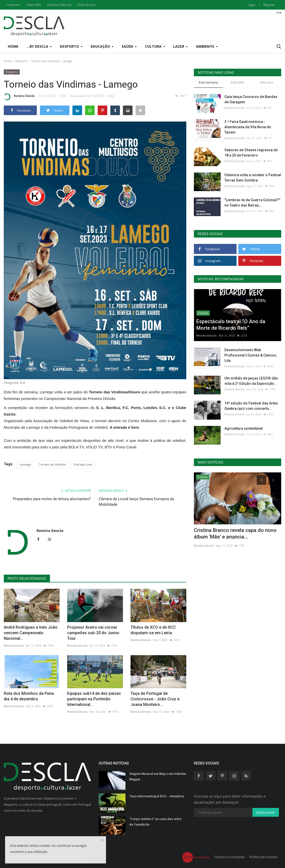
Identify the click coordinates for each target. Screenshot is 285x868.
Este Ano (267, 82)
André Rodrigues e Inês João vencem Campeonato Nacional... (31, 633)
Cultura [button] (155, 46)
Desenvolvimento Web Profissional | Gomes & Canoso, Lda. (251, 355)
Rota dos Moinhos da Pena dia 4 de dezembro (29, 696)
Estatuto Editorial (59, 5)
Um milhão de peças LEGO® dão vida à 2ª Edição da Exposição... (251, 381)
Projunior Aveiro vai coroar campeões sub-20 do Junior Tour (93, 633)
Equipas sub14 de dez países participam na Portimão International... (94, 699)
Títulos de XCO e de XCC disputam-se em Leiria (153, 630)
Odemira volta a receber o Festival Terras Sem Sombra (253, 178)
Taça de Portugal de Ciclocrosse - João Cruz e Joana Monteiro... (155, 699)
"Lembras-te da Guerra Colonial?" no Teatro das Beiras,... (252, 203)
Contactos (13, 5)
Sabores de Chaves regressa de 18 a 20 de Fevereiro (251, 153)
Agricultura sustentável (244, 428)
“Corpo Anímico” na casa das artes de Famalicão (155, 822)
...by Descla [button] (39, 46)
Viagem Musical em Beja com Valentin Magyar (158, 776)
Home (13, 46)
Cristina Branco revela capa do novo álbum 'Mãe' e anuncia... (235, 533)
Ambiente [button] (207, 46)
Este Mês (237, 82)
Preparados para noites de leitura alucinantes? (52, 499)
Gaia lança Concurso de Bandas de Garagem (251, 99)
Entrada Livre (83, 464)
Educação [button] (102, 46)
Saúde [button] (129, 46)
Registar (269, 5)
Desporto (21, 61)
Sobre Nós (34, 5)
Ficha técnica (86, 5)
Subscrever (266, 812)
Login (251, 5)
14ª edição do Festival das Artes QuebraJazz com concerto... (251, 406)
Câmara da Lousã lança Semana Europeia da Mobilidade (136, 502)
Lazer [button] (180, 46)
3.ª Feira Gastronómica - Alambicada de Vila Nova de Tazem (248, 127)
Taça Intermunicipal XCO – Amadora (157, 796)
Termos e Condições (229, 857)
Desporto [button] (71, 46)
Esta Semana (208, 82)
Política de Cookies (263, 857)
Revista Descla (19, 97)
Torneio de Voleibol (52, 464)
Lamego (25, 464)
